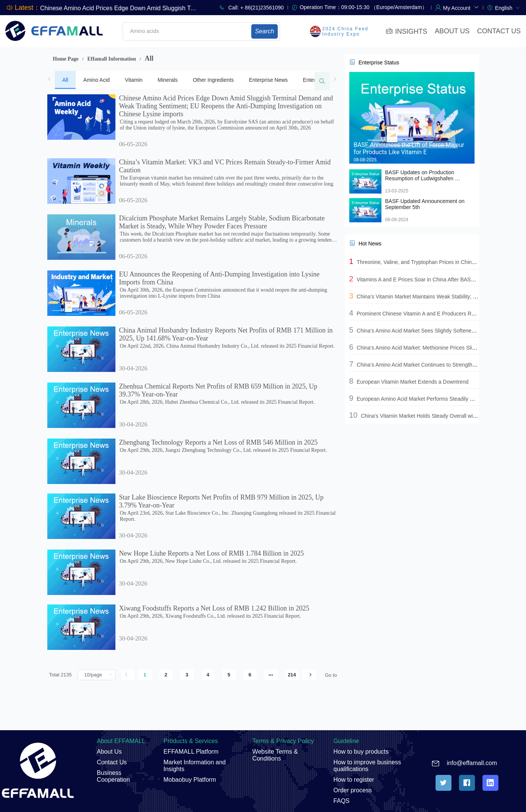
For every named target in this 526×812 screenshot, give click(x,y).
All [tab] (65, 80)
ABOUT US (452, 31)
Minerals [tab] (168, 80)
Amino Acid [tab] (96, 80)
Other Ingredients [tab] (213, 80)
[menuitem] (507, 7)
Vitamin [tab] (134, 80)
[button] (461, 7)
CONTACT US (499, 31)
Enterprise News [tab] (268, 80)
